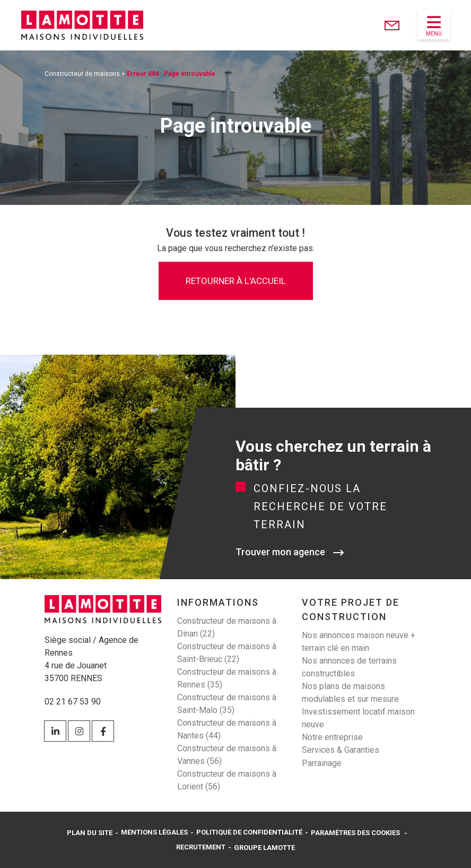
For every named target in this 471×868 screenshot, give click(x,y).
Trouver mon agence (280, 552)
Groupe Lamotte (264, 848)
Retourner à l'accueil (236, 281)
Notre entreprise (332, 737)
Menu (434, 25)
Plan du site (90, 833)
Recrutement (201, 847)
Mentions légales (154, 832)
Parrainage (322, 763)
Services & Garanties (341, 750)
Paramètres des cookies (355, 833)
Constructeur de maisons (82, 74)
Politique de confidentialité (249, 832)
